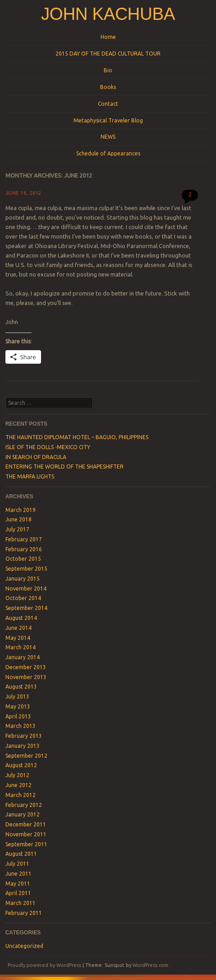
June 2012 (18, 785)
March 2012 (21, 795)
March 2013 (21, 726)
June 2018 (18, 519)
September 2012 (26, 756)
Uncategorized (24, 946)
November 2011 (26, 834)
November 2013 (26, 677)
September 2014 (26, 608)
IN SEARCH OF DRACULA (36, 457)
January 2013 (23, 746)
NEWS (108, 137)
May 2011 (18, 884)
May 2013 (18, 706)
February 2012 (24, 805)
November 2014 (26, 588)
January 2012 (23, 814)
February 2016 (24, 549)
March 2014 (21, 647)
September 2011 (26, 844)
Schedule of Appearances (108, 153)
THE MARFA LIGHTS (30, 476)
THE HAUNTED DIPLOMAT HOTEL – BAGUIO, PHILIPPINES (77, 437)
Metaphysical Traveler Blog (108, 120)
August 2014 (21, 618)
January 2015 (23, 579)
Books (108, 87)
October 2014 (23, 598)
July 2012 (17, 775)
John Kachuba (108, 14)
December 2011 (26, 824)
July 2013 (17, 696)
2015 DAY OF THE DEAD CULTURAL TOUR (108, 54)
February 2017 (24, 539)
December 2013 (26, 667)
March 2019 (21, 510)
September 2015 (26, 569)
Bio (108, 70)
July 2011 (17, 864)
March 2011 (21, 903)
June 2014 (18, 628)
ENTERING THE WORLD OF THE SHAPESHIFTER (64, 467)
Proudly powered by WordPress (44, 965)
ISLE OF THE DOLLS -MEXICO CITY (48, 447)
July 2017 (17, 529)
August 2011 (21, 854)
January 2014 (23, 657)
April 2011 (18, 893)
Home (108, 37)
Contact (108, 104)
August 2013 (21, 687)
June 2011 (18, 874)
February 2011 (24, 913)
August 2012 (21, 765)
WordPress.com (150, 965)
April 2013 (18, 716)
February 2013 (24, 736)
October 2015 (23, 559)
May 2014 (18, 638)
